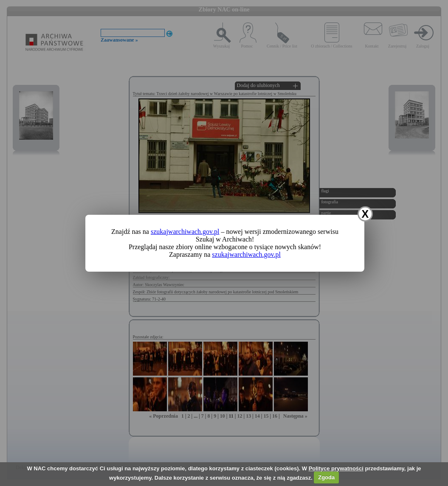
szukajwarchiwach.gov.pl (185, 232)
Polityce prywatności (336, 468)
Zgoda (326, 477)
